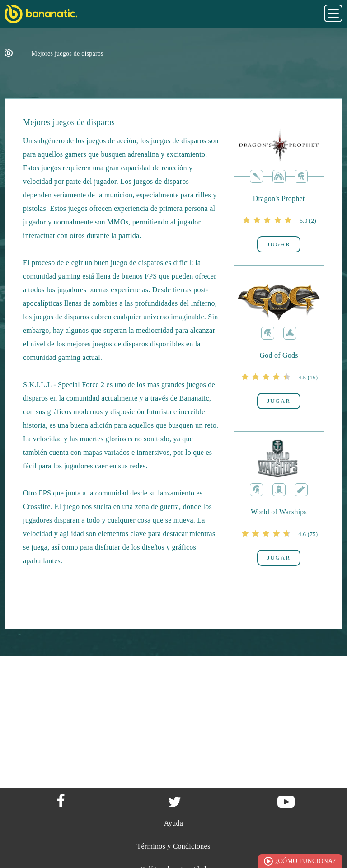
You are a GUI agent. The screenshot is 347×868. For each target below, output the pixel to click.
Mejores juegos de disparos (68, 54)
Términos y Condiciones (174, 846)
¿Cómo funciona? (305, 861)
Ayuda (173, 823)
